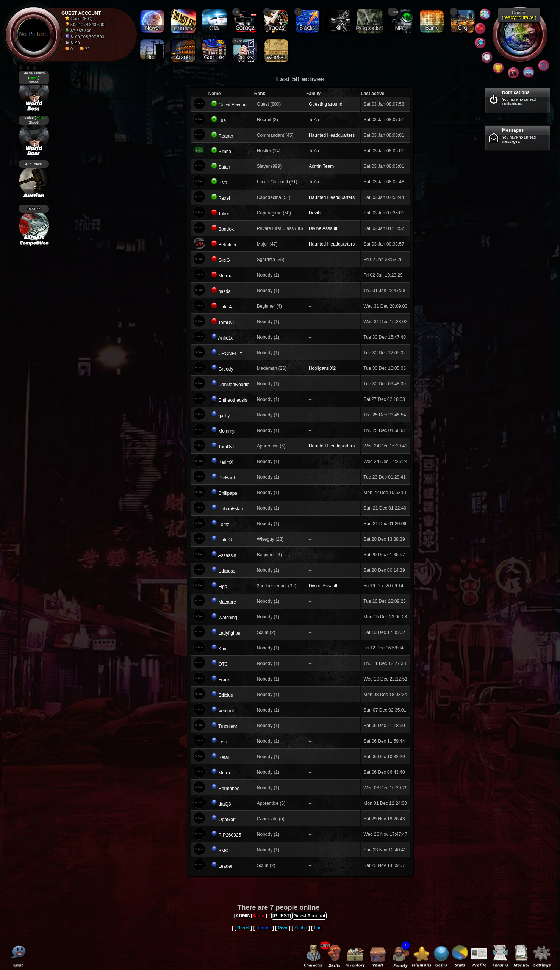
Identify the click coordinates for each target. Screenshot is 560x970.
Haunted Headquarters (332, 135)
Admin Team (321, 166)
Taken (224, 214)
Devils (315, 213)
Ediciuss (227, 571)
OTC (223, 664)
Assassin (227, 555)
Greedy (226, 369)
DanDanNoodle (234, 385)
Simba (225, 152)
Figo (223, 587)
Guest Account (233, 105)
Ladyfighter (229, 633)
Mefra (224, 773)
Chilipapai (228, 493)
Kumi (223, 649)
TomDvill (227, 322)
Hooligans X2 (322, 368)
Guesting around (326, 104)
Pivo (223, 183)
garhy (224, 416)
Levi (222, 742)
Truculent (228, 726)
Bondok (226, 229)
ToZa (314, 120)
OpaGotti (227, 820)
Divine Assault (323, 228)
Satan (224, 167)
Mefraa (225, 276)
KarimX (226, 462)
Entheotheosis (233, 400)
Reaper (226, 136)
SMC (223, 851)
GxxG (224, 260)
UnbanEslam (231, 509)
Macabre (227, 602)
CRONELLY (230, 354)
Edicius (226, 695)
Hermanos (229, 789)
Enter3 (225, 540)
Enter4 (225, 307)
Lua (222, 120)
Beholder (227, 245)
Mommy (226, 431)
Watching (228, 618)
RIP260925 (230, 835)
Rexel (224, 198)
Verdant (226, 711)
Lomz (224, 524)
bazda (224, 291)
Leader (225, 866)
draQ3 (224, 804)
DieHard (227, 478)
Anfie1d (226, 338)
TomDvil (226, 447)
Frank (224, 680)
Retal (224, 757)
